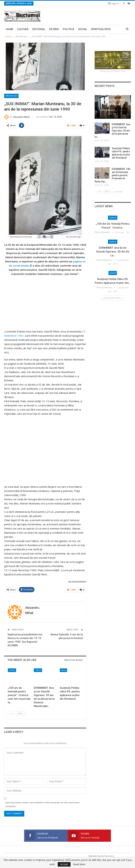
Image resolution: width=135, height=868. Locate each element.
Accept (64, 864)
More (95, 29)
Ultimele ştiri (11, 96)
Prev (12, 714)
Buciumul (109, 856)
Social (83, 29)
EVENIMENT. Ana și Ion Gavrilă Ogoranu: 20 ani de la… (113, 252)
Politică (68, 29)
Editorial (39, 29)
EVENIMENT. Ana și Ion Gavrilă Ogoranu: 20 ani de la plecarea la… (112, 131)
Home (9, 29)
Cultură (23, 29)
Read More (79, 864)
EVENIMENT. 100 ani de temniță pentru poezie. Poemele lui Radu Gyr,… (112, 175)
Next (21, 714)
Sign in (113, 3)
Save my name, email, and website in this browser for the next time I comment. (43, 804)
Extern (54, 29)
